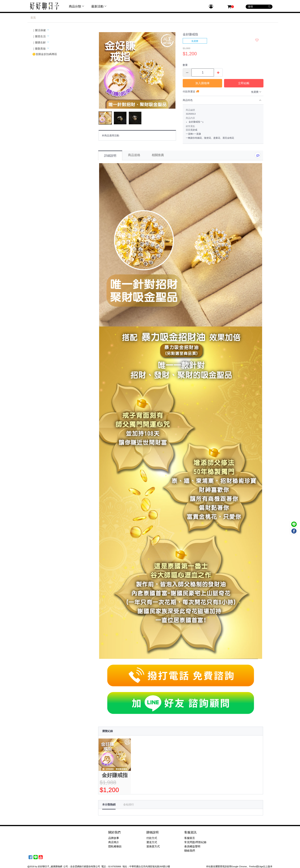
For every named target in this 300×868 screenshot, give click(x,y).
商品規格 (134, 155)
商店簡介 (114, 842)
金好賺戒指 (115, 775)
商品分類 (77, 6)
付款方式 (152, 838)
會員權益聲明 (192, 846)
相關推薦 (158, 155)
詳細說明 (110, 156)
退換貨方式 (153, 846)
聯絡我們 (190, 851)
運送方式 (152, 842)
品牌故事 (114, 838)
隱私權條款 (115, 846)
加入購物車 (203, 83)
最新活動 (99, 6)
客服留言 (190, 838)
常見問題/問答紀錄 (195, 842)
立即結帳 (244, 83)
